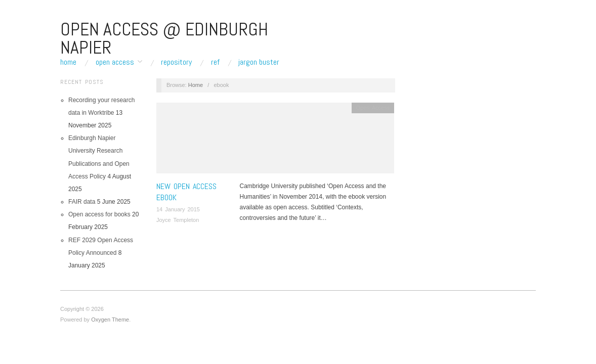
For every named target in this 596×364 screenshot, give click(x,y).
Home (68, 62)
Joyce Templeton (178, 220)
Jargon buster (259, 62)
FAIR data (82, 202)
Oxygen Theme (110, 320)
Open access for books (99, 214)
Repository (176, 62)
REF (215, 62)
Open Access (115, 62)
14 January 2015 (178, 209)
